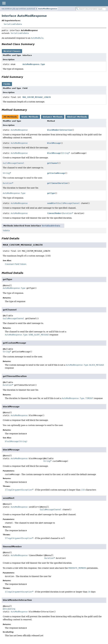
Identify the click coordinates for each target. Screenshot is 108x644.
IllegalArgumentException (18, 490)
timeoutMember (54, 213)
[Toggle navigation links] (4, 3)
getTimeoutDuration (57, 183)
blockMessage (54, 143)
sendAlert (52, 203)
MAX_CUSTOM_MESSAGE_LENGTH (37, 97)
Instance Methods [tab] (53, 117)
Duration (7, 183)
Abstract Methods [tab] (77, 117)
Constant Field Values (16, 264)
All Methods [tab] (10, 117)
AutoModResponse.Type (34, 64)
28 (89, 592)
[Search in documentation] (91, 9)
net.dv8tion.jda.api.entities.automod (18, 9)
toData (6, 230)
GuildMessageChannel (13, 163)
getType (51, 193)
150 (83, 490)
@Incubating (9, 609)
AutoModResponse (48, 9)
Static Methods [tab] (30, 117)
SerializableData (13, 24)
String (65, 153)
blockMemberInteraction (59, 130)
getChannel (53, 163)
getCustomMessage (56, 173)
